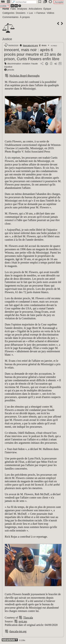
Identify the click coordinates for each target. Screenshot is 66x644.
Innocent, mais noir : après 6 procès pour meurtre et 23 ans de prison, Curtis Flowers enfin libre (33, 54)
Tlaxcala (28, 618)
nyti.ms (23, 621)
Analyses (22, 9)
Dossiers (21, 13)
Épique (47, 9)
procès (11, 70)
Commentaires (10, 17)
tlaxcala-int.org (30, 45)
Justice (7, 39)
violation (26, 64)
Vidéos (50, 13)
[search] (24, 2)
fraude (34, 64)
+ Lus (30, 13)
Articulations (35, 9)
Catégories (8, 13)
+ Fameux (40, 13)
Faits (13, 9)
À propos (25, 17)
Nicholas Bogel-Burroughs (24, 76)
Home (6, 9)
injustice (8, 67)
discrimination (14, 64)
